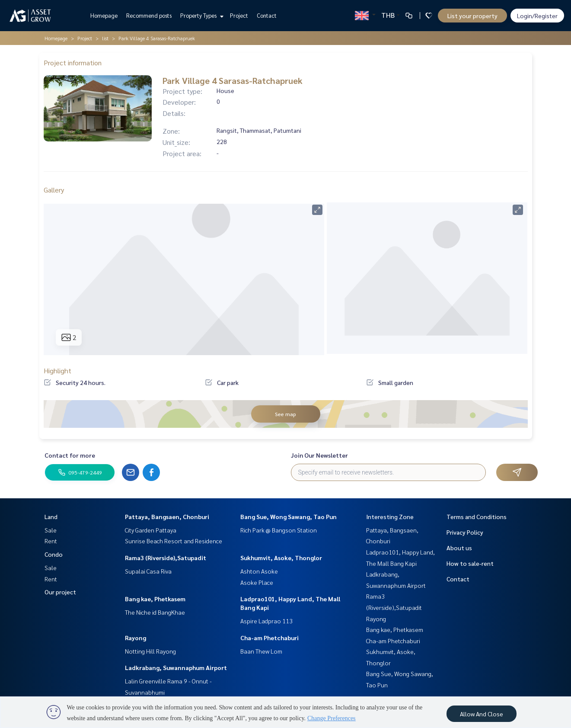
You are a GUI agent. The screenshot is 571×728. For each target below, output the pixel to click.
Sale (51, 530)
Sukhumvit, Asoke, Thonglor (281, 558)
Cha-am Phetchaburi (270, 638)
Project (239, 15)
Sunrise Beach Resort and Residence (174, 541)
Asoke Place (257, 582)
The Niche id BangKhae (155, 612)
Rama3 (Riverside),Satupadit (166, 558)
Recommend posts (149, 15)
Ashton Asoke (259, 571)
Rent (51, 541)
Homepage (104, 15)
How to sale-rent (470, 563)
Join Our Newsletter (319, 455)
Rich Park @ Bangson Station (279, 530)
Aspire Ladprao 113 (266, 621)
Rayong (136, 638)
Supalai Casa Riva (148, 571)
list (105, 38)
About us (459, 548)
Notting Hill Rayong (150, 651)
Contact (267, 15)
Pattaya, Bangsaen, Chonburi (167, 516)
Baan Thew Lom (261, 651)
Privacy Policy (465, 532)
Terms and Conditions (477, 516)
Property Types (201, 15)
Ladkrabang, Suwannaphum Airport (176, 667)
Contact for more (70, 455)
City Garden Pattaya (151, 530)
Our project (60, 592)
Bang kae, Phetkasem (155, 599)
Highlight (57, 370)
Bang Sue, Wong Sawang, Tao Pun (289, 516)
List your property (472, 16)
